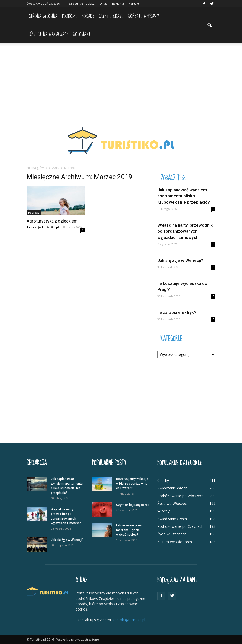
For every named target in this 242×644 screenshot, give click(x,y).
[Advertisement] (121, 82)
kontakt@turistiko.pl (129, 620)
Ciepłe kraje (111, 16)
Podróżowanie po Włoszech (180, 496)
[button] (209, 25)
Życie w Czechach (172, 534)
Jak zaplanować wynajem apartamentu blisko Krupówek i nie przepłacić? (184, 196)
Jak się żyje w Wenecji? (180, 260)
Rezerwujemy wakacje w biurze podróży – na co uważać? (132, 484)
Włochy (163, 511)
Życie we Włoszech (173, 503)
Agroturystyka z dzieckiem (52, 221)
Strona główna (43, 16)
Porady (88, 16)
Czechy (163, 480)
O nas (103, 3)
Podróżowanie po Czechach (180, 526)
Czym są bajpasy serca (133, 505)
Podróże (70, 16)
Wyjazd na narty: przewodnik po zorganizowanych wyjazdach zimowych (185, 231)
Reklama (118, 3)
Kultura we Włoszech (175, 542)
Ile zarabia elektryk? (177, 312)
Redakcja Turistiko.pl (43, 227)
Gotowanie (83, 34)
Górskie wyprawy (143, 16)
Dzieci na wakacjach (49, 34)
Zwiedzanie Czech (172, 519)
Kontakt (134, 3)
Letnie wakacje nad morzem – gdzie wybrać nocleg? (130, 530)
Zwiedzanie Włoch (172, 488)
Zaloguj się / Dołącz (82, 3)
